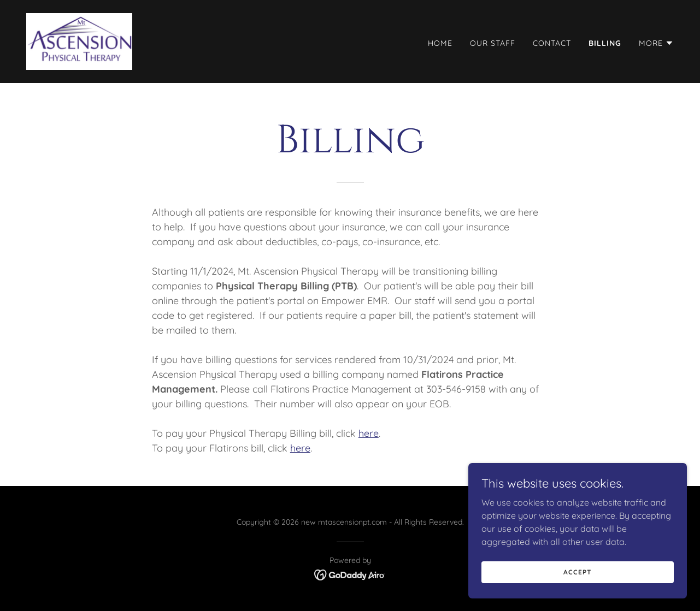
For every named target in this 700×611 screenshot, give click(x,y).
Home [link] (440, 43)
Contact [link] (552, 43)
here (369, 433)
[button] (656, 43)
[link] (80, 40)
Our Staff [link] (493, 43)
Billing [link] (605, 43)
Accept (577, 572)
